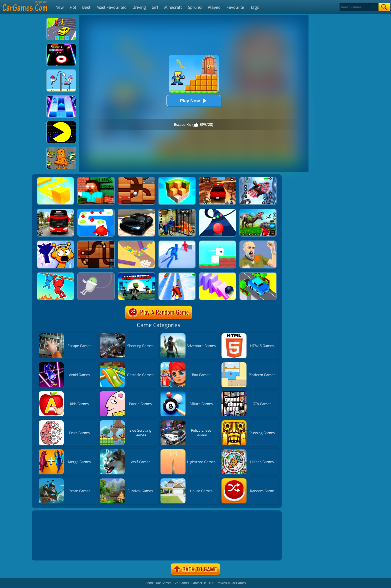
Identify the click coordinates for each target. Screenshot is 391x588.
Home (149, 583)
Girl (155, 7)
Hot (73, 7)
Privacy (222, 583)
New (60, 7)
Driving (139, 7)
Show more (50, 551)
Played (214, 7)
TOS (211, 583)
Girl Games (181, 583)
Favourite (235, 7)
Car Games (238, 583)
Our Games (164, 583)
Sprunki (195, 7)
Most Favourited (111, 7)
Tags (254, 7)
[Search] (359, 7)
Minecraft (173, 7)
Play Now (193, 101)
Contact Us (199, 583)
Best (86, 7)
